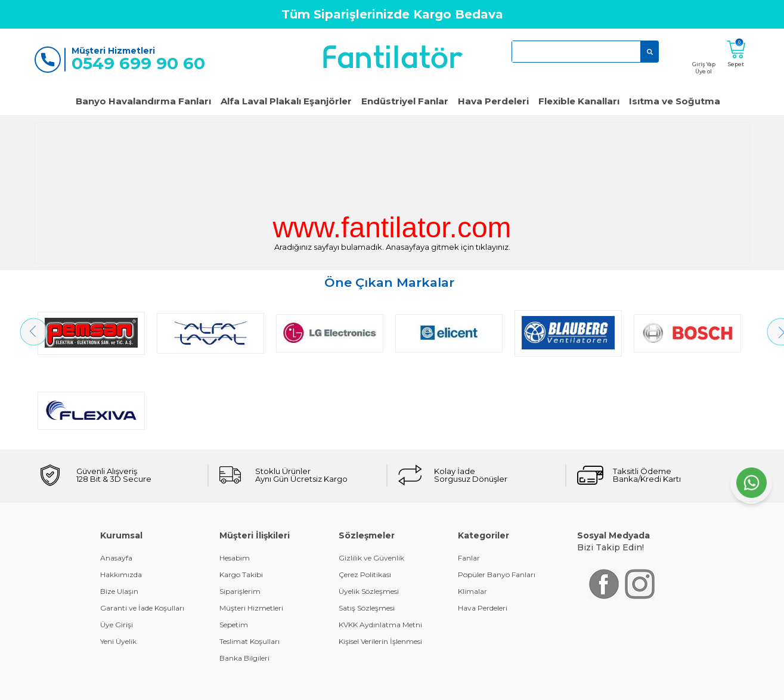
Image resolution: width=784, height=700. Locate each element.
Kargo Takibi (241, 497)
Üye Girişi (117, 547)
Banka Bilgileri (244, 580)
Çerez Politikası (365, 497)
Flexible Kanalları (579, 101)
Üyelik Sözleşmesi (369, 514)
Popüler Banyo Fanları (497, 497)
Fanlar (469, 480)
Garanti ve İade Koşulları (142, 530)
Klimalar (472, 514)
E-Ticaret (357, 685)
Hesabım (235, 480)
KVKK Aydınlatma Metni (380, 547)
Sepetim (234, 547)
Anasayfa (116, 480)
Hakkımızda (121, 497)
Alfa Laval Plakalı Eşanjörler (286, 101)
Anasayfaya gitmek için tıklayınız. (448, 247)
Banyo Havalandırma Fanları (143, 101)
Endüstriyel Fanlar (405, 101)
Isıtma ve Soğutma (675, 101)
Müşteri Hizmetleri (251, 530)
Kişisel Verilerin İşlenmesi (380, 564)
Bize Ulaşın (119, 514)
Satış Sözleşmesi (367, 530)
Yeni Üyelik (118, 564)
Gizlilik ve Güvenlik (371, 480)
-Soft (327, 685)
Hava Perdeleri (493, 101)
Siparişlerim (240, 514)
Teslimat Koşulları (250, 564)
